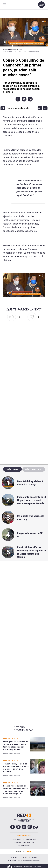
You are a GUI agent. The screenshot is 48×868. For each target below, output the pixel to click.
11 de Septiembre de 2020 (13, 49)
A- (45, 108)
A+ (40, 108)
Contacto (14, 858)
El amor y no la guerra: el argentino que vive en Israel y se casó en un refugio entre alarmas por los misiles (16, 791)
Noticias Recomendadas (23, 729)
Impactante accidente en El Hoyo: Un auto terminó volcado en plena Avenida (32, 500)
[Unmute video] (24, 285)
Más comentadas (34, 469)
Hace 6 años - (18, 52)
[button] (18, 99)
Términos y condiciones (29, 858)
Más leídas (12, 469)
